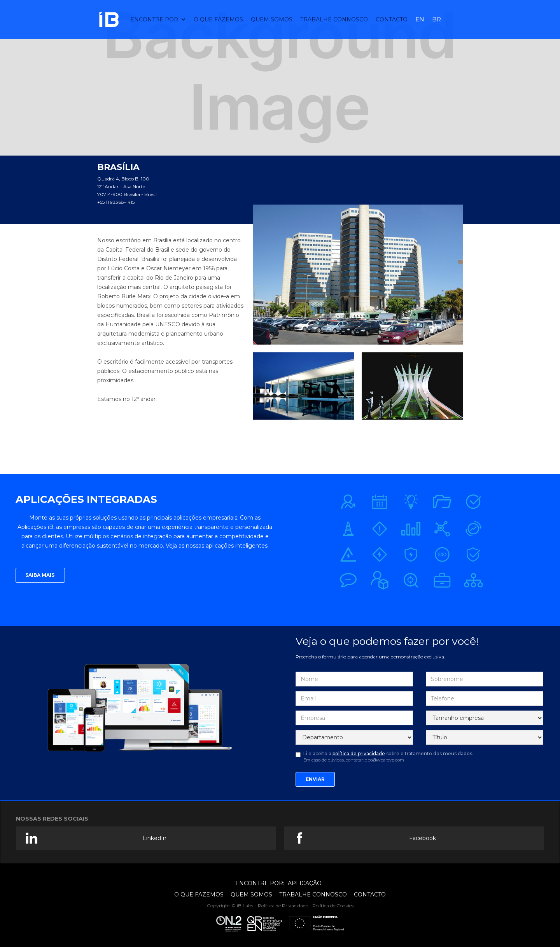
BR (437, 19)
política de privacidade (359, 754)
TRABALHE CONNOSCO (334, 19)
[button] (158, 19)
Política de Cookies (333, 906)
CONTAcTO (392, 19)
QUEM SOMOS (272, 19)
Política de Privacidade (283, 906)
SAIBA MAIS (40, 575)
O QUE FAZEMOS (218, 19)
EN (420, 19)
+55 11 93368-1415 (116, 202)
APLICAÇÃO (305, 883)
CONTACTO (370, 894)
